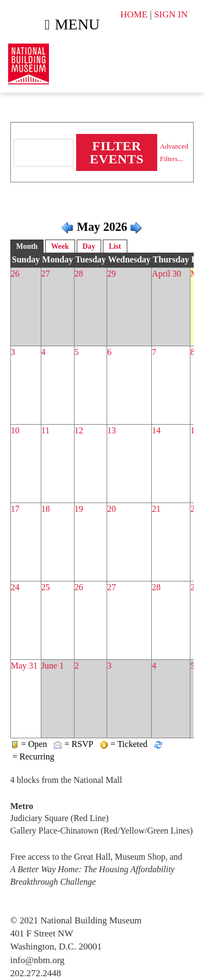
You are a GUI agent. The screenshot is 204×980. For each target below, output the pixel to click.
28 (79, 274)
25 (46, 587)
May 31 (24, 666)
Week (60, 246)
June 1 (52, 666)
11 (45, 430)
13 (112, 430)
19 (79, 509)
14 (156, 430)
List (115, 246)
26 (15, 274)
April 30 (166, 274)
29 (112, 274)
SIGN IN (171, 14)
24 (15, 587)
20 (112, 509)
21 (156, 509)
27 (46, 274)
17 (15, 509)
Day (89, 246)
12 (79, 430)
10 (15, 430)
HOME (134, 14)
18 (46, 509)
